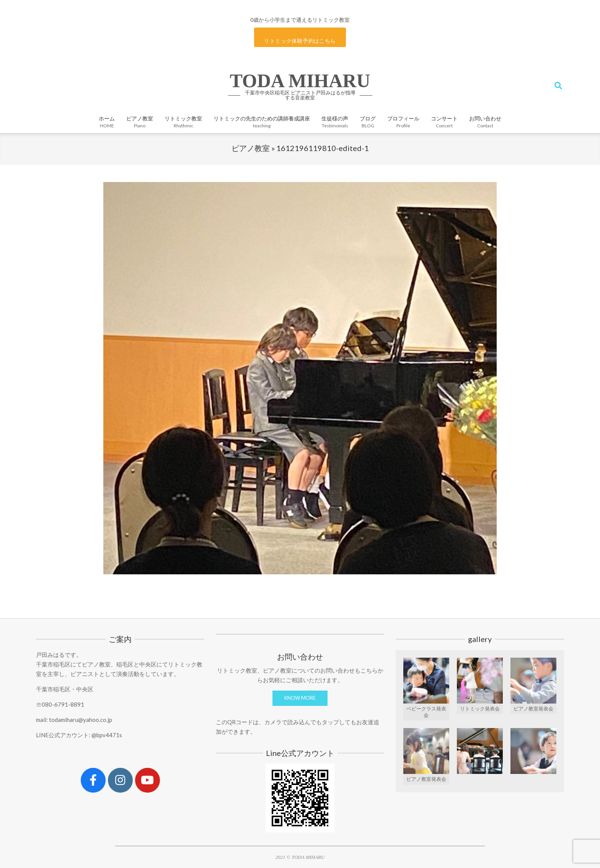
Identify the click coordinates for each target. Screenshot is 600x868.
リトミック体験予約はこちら (300, 41)
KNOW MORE (300, 698)
